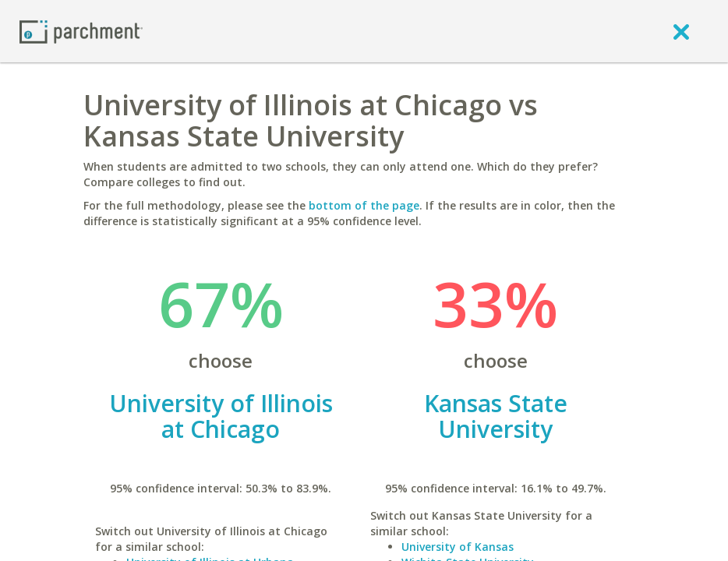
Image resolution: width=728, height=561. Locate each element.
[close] (681, 31)
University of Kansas (458, 547)
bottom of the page (364, 205)
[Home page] (81, 31)
